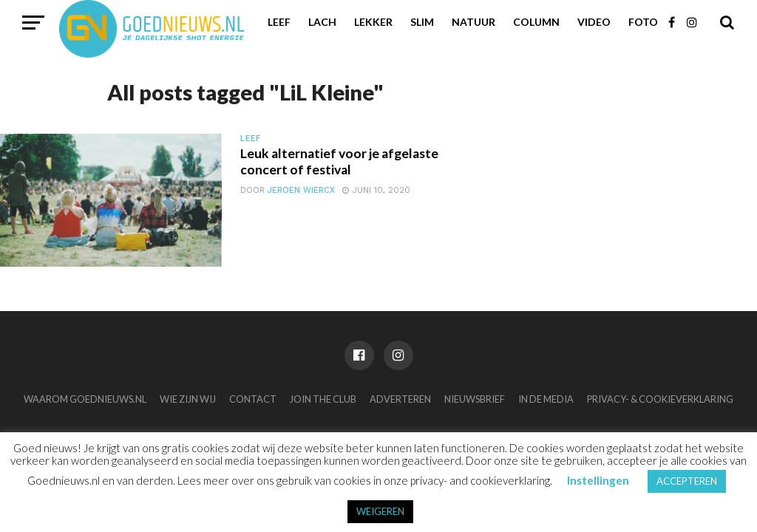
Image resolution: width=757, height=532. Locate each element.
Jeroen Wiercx (301, 190)
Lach (322, 22)
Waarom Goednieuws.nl (85, 399)
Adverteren (400, 399)
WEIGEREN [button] (380, 511)
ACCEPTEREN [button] (687, 481)
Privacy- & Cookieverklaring (660, 399)
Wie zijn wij (188, 399)
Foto (643, 22)
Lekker (373, 22)
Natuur (473, 22)
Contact (253, 399)
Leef (279, 22)
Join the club (323, 399)
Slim (422, 22)
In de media (546, 399)
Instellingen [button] (598, 480)
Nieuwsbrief (475, 399)
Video (594, 22)
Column (536, 22)
